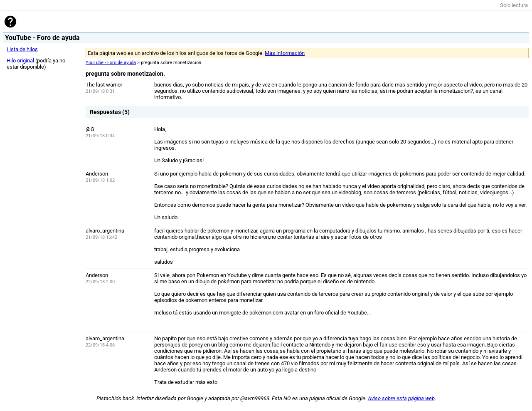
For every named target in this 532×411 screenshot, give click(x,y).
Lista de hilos (22, 49)
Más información (285, 53)
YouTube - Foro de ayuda (111, 63)
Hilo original (20, 61)
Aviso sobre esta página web (401, 398)
